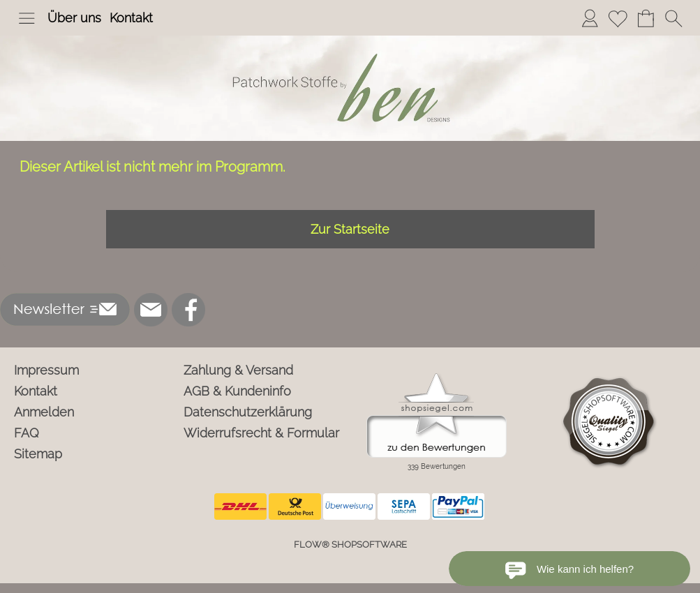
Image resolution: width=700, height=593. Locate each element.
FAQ (27, 433)
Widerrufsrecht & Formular (261, 433)
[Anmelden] (590, 18)
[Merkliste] (618, 18)
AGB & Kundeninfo (237, 391)
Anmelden (44, 412)
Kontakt (131, 18)
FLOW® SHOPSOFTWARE (350, 545)
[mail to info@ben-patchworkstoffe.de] (151, 310)
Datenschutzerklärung (248, 412)
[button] (27, 18)
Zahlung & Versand (238, 370)
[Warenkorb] (646, 18)
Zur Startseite (350, 229)
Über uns (74, 18)
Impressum (46, 370)
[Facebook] (188, 310)
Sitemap (38, 454)
